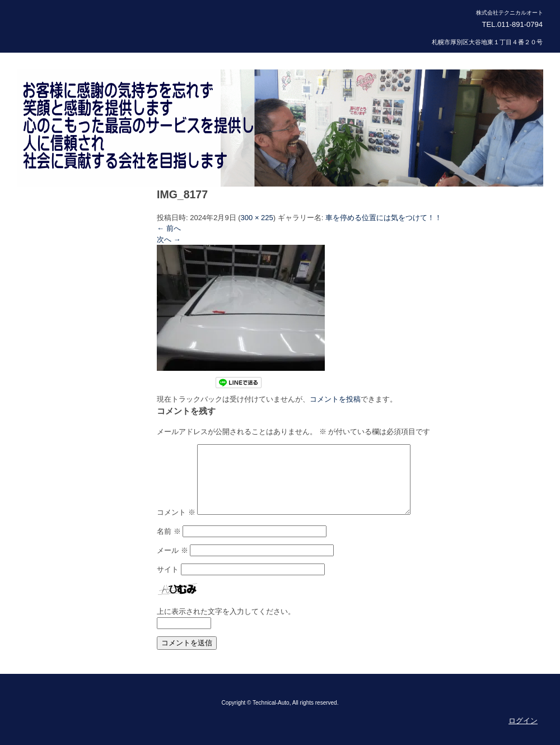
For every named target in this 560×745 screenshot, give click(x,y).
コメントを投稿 (335, 399)
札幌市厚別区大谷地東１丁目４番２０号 (487, 42)
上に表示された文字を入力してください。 (226, 625)
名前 (169, 545)
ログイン (523, 734)
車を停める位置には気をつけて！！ (384, 218)
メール (172, 564)
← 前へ (169, 228)
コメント (176, 526)
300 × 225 (257, 218)
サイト (168, 583)
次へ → (169, 239)
